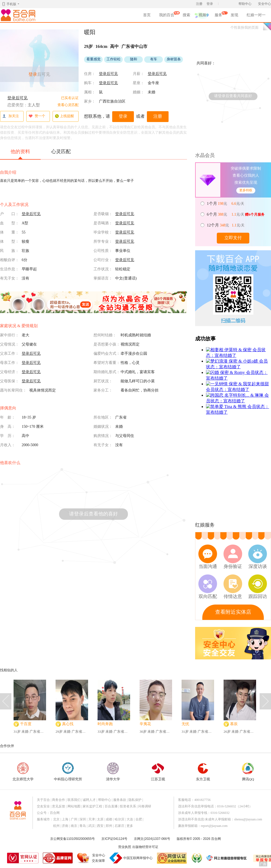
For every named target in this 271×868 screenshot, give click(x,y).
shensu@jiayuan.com (248, 819)
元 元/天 (226, 203)
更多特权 (246, 190)
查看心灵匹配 (68, 105)
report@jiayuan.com (214, 826)
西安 (100, 826)
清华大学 (113, 772)
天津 (92, 819)
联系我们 (74, 800)
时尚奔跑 (105, 724)
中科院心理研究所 (68, 772)
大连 (130, 819)
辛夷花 (145, 724)
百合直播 (111, 806)
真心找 (68, 724)
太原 (100, 819)
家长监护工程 (92, 806)
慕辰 (234, 724)
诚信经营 (196, 858)
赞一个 (37, 116)
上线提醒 (64, 116)
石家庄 (120, 826)
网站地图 (74, 806)
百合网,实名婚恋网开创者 (19, 15)
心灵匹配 (61, 152)
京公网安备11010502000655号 (72, 839)
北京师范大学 (23, 772)
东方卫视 (203, 772)
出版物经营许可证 (145, 847)
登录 (210, 4)
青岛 (83, 826)
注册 (199, 4)
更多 (130, 826)
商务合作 (59, 800)
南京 (74, 826)
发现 (234, 15)
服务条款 (120, 800)
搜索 (186, 15)
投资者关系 (128, 806)
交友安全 (43, 806)
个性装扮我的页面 (244, 27)
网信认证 (172, 858)
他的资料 (20, 154)
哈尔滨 (120, 819)
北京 (56, 819)
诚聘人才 (89, 800)
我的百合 (167, 16)
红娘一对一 (256, 15)
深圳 (83, 819)
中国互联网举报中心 (138, 858)
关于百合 (43, 800)
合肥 (139, 819)
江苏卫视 (158, 772)
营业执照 (125, 847)
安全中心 (264, 4)
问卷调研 (145, 806)
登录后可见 (17, 98)
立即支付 (233, 238)
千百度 (26, 724)
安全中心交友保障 (99, 858)
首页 (147, 15)
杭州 (56, 826)
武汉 (92, 826)
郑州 (109, 826)
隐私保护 (135, 800)
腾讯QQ (248, 772)
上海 (65, 819)
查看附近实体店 (233, 612)
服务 (218, 16)
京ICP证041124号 (114, 839)
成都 (109, 819)
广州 (74, 819)
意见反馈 (59, 806)
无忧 (185, 724)
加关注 (11, 116)
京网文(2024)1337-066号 (152, 839)
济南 (65, 826)
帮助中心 (245, 4)
